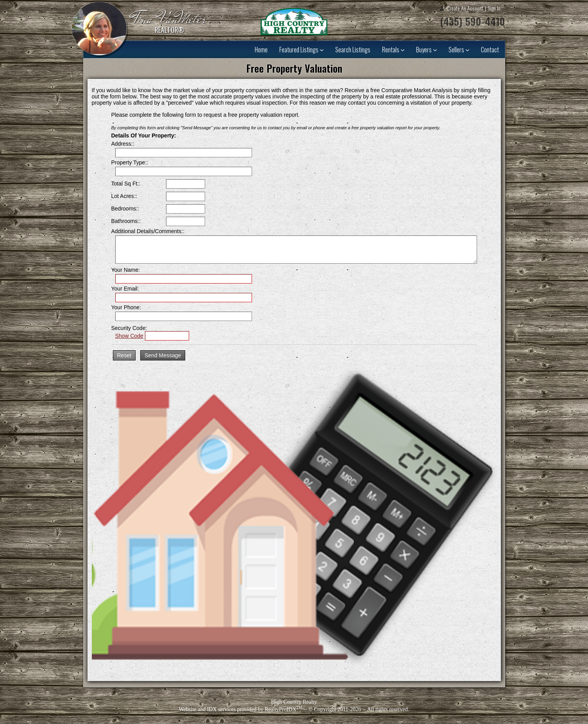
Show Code (129, 336)
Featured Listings (301, 50)
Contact (490, 50)
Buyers (426, 50)
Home (261, 50)
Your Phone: (126, 307)
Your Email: (125, 289)
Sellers (459, 50)
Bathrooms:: (126, 221)
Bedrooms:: (125, 209)
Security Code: (129, 328)
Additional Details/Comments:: (148, 231)
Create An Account (465, 8)
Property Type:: (130, 162)
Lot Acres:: (124, 196)
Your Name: (126, 270)
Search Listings (353, 50)
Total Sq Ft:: (126, 184)
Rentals (393, 50)
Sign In (494, 8)
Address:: (123, 144)
